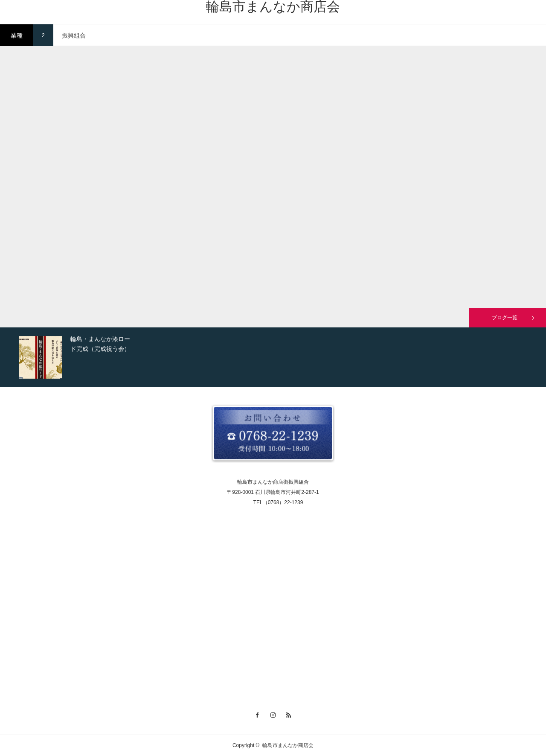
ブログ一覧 (505, 318)
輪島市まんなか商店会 (273, 7)
